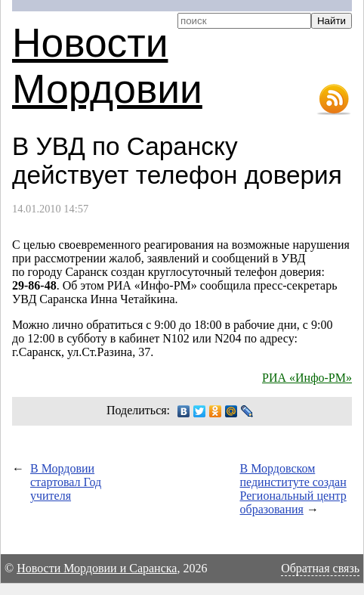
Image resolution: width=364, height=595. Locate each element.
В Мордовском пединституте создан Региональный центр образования (293, 489)
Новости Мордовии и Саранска (97, 568)
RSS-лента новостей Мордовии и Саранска (334, 100)
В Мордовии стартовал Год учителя (66, 482)
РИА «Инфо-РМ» (307, 378)
